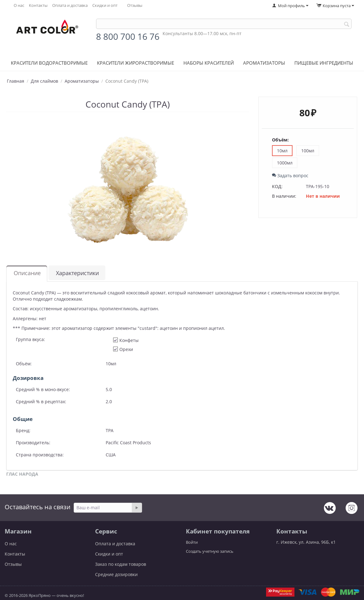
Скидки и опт (105, 5)
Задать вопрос (290, 175)
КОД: (277, 186)
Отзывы (135, 5)
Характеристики (77, 273)
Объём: (280, 140)
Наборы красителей (209, 63)
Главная (16, 81)
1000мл (285, 163)
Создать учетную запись (210, 551)
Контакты (38, 5)
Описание (27, 273)
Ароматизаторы (264, 63)
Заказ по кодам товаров (121, 564)
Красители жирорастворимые (136, 63)
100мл (308, 151)
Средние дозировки (116, 574)
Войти (192, 542)
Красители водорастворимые (49, 63)
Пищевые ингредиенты (324, 63)
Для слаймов (44, 81)
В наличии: (284, 196)
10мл (282, 151)
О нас (19, 5)
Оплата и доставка (70, 5)
